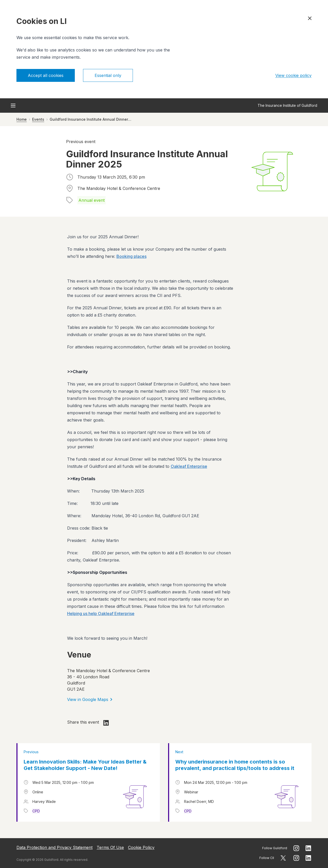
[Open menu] (13, 106)
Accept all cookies (46, 75)
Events (38, 119)
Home (22, 119)
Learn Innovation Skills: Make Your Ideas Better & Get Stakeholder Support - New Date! (85, 765)
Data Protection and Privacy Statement (54, 847)
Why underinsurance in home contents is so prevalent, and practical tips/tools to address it (235, 765)
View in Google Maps (90, 699)
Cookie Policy (141, 847)
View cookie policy (293, 75)
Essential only (108, 75)
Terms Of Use (110, 847)
